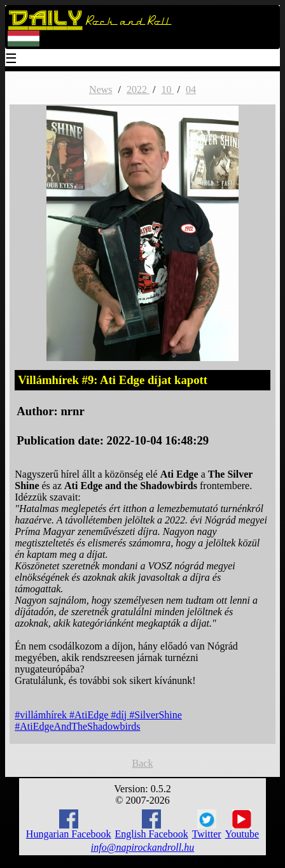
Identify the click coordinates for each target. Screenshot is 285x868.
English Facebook (152, 824)
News (101, 89)
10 (167, 89)
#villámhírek (42, 715)
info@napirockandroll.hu (142, 847)
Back (143, 763)
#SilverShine (156, 715)
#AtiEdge (90, 715)
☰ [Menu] (11, 60)
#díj (120, 715)
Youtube (242, 825)
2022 (138, 89)
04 (191, 89)
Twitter (207, 825)
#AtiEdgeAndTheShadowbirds (77, 726)
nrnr (72, 411)
